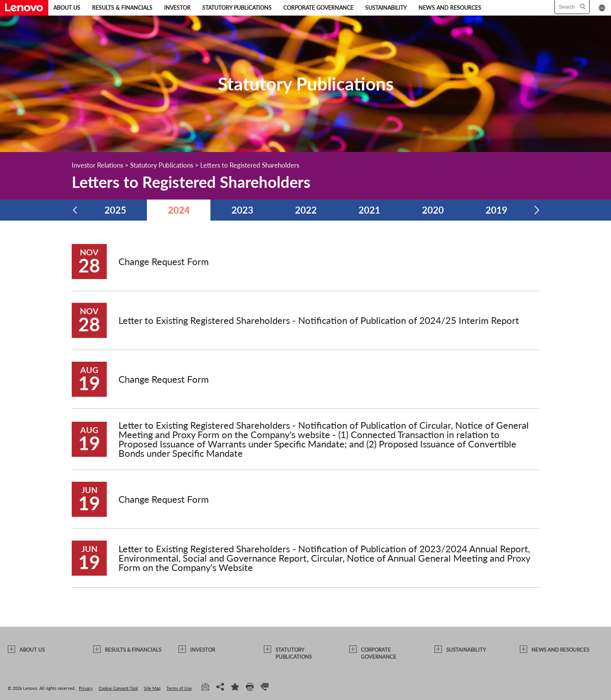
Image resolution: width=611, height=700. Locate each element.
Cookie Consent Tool (118, 688)
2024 (179, 210)
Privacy (86, 688)
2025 (115, 210)
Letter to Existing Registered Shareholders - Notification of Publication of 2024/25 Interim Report (319, 320)
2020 (433, 210)
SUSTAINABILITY (386, 8)
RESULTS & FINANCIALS (122, 8)
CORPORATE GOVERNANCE (318, 8)
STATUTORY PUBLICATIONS (237, 8)
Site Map (152, 688)
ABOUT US (67, 8)
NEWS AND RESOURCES (450, 8)
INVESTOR (177, 8)
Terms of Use (179, 688)
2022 (306, 210)
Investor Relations (97, 165)
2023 (242, 210)
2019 (496, 210)
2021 (369, 210)
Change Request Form (164, 261)
